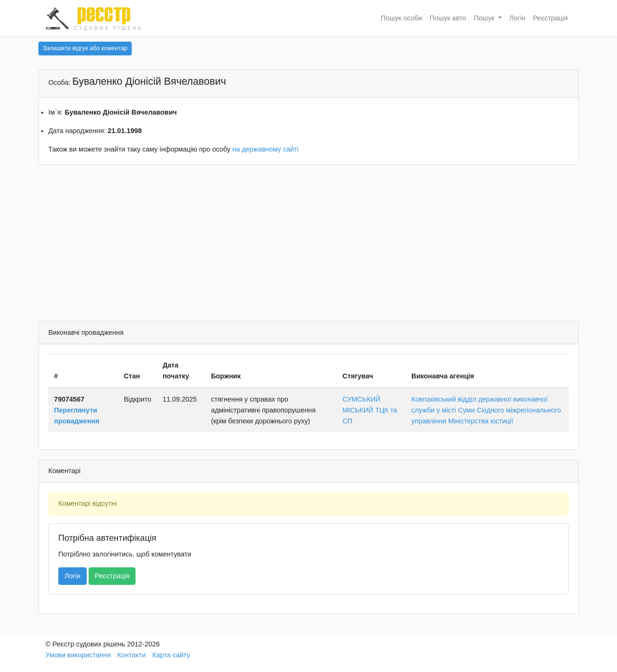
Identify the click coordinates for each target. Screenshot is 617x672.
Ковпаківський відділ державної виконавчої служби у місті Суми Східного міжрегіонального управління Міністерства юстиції (486, 410)
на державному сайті (265, 149)
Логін (517, 18)
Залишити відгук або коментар (85, 48)
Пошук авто (448, 18)
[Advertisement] (308, 245)
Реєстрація (550, 18)
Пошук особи (402, 18)
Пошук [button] (485, 18)
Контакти (132, 655)
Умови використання (78, 655)
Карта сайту (171, 655)
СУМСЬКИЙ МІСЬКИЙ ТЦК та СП (370, 410)
